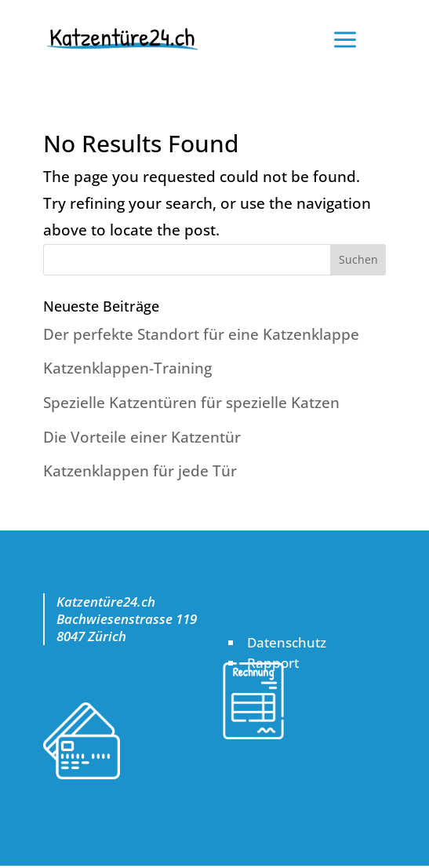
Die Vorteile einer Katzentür (142, 437)
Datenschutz (287, 642)
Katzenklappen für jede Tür (140, 471)
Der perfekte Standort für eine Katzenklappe (201, 334)
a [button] (345, 41)
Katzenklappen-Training (127, 368)
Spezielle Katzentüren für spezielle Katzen (191, 403)
